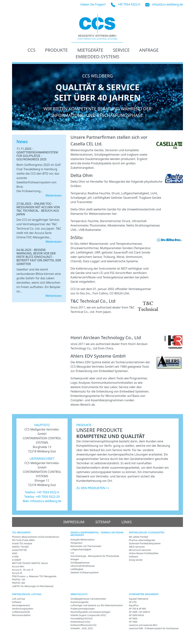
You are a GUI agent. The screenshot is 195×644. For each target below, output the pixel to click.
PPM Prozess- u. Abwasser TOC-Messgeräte (34, 576)
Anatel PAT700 (19, 550)
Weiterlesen (54, 195)
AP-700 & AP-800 (137, 609)
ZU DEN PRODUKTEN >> (93, 488)
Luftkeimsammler (21, 612)
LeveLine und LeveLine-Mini (143, 625)
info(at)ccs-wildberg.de (167, 4)
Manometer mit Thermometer (86, 546)
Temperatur (77, 543)
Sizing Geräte (136, 560)
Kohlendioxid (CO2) (80, 622)
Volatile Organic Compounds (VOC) (88, 615)
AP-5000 (133, 619)
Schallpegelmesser (80, 563)
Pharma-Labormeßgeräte (142, 540)
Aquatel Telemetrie (139, 599)
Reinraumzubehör (21, 615)
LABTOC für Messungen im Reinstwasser (33, 586)
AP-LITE (133, 602)
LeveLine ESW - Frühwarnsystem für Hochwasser (154, 628)
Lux (72, 553)
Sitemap (103, 522)
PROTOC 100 (19, 580)
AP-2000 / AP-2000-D (139, 612)
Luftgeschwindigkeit (81, 549)
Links (127, 522)
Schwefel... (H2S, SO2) (82, 628)
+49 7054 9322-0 (129, 4)
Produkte (56, 50)
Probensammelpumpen (83, 609)
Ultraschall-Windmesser (83, 566)
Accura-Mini (18, 566)
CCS (31, 50)
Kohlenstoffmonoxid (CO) (83, 625)
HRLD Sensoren (137, 547)
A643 (15, 553)
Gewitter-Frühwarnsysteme (84, 572)
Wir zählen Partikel (138, 537)
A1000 (15, 557)
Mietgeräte (90, 50)
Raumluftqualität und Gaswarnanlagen (90, 612)
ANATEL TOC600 (20, 547)
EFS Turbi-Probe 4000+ (24, 540)
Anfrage (149, 50)
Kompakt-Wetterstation (83, 540)
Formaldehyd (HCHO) (81, 619)
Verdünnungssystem (23, 609)
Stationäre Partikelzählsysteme (145, 543)
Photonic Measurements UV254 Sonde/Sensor (36, 537)
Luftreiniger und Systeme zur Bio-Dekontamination (97, 605)
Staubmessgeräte (80, 602)
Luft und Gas (19, 599)
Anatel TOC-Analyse (22, 543)
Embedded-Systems (97, 57)
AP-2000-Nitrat (136, 615)
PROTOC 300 (19, 583)
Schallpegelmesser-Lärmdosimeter (88, 599)
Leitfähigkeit (77, 569)
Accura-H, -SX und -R (22, 570)
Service (121, 50)
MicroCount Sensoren (140, 550)
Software (133, 557)
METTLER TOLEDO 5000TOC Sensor (30, 563)
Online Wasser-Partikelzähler (144, 553)
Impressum (74, 522)
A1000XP (17, 560)
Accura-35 (17, 573)
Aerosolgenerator (21, 605)
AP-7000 (133, 622)
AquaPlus (134, 605)
